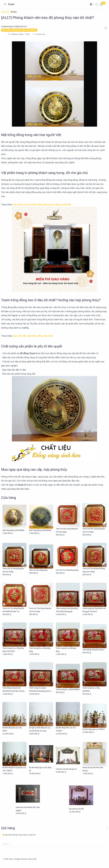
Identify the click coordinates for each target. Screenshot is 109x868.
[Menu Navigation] (5, 4)
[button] (92, 4)
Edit (41, 863)
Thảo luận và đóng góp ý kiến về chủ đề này (21, 30)
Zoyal (11, 4)
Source (36, 863)
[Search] (97, 4)
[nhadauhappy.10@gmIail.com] (16, 26)
